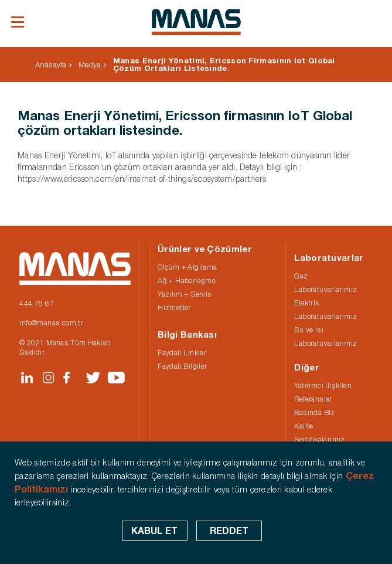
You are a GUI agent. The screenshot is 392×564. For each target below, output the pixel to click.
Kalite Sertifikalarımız (319, 433)
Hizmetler (174, 308)
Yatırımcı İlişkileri (323, 385)
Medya (90, 64)
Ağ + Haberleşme (187, 281)
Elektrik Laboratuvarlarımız (325, 310)
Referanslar (313, 399)
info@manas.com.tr (51, 323)
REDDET (229, 530)
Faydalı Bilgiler (182, 366)
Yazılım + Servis (185, 294)
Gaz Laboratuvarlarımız (325, 283)
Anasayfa (51, 64)
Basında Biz (314, 412)
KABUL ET (154, 530)
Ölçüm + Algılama (187, 267)
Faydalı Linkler (182, 353)
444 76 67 (37, 303)
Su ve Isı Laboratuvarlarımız (325, 337)
